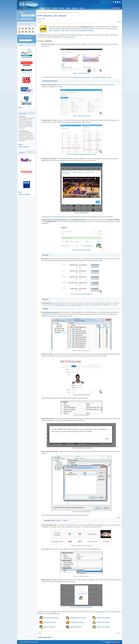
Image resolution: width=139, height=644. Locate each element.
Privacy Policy (116, 642)
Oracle (63, 30)
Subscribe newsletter (27, 19)
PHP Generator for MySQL (51, 618)
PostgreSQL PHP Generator (78, 618)
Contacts (81, 8)
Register (118, 8)
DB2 (76, 30)
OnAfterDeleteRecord (78, 220)
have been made (100, 612)
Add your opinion (24, 147)
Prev (41, 22)
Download (55, 8)
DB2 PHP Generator (49, 627)
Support (68, 8)
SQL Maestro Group (42, 12)
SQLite (67, 30)
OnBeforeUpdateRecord (77, 305)
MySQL (110, 29)
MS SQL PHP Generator (104, 618)
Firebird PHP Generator (77, 622)
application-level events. (52, 312)
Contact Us (108, 642)
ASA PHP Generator (76, 627)
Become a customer (24, 194)
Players (105, 77)
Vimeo (63, 217)
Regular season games (80, 77)
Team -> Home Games (94, 77)
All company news (27, 15)
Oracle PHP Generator (50, 622)
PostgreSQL (57, 30)
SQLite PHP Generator (103, 622)
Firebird (72, 30)
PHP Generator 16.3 (87, 27)
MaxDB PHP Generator (103, 627)
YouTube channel (70, 37)
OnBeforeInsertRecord (61, 305)
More (20, 108)
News (43, 8)
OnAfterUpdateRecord (61, 220)
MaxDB (91, 30)
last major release (77, 35)
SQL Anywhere (82, 30)
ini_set (69, 515)
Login (113, 8)
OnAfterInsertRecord (48, 220)
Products (48, 8)
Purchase (62, 8)
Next (118, 22)
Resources (75, 8)
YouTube (56, 217)
